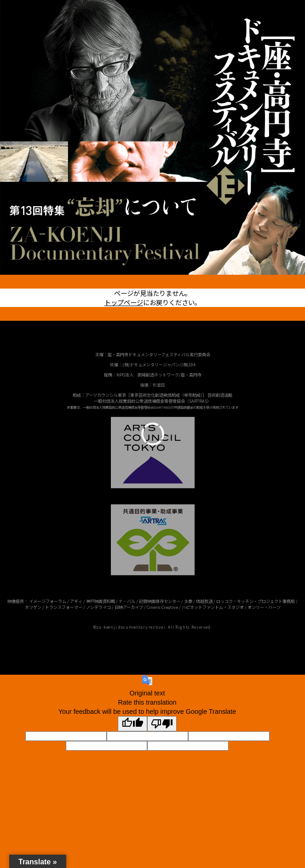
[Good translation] (132, 724)
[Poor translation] (162, 724)
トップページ (124, 302)
